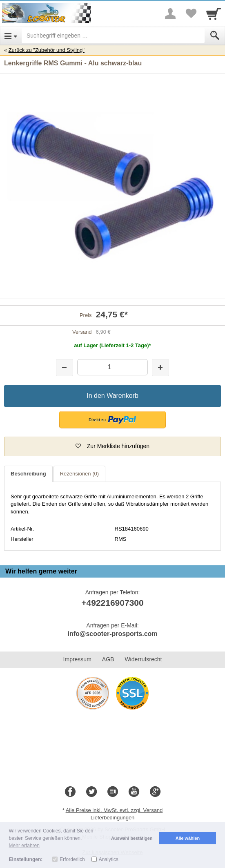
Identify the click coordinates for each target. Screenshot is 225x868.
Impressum (77, 659)
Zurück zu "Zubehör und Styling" (47, 50)
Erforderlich (72, 859)
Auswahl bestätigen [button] (132, 838)
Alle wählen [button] (188, 838)
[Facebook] (70, 792)
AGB (108, 659)
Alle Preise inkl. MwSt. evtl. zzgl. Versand (114, 810)
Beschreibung (28, 474)
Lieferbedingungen (113, 818)
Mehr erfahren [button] (24, 846)
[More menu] (170, 13)
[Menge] (113, 367)
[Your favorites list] (191, 13)
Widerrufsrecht (143, 659)
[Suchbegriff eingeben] (113, 36)
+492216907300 (112, 603)
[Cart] (214, 13)
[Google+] (155, 792)
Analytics (109, 859)
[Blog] (113, 792)
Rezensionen (79, 474)
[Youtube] (134, 792)
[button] (112, 420)
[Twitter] (91, 792)
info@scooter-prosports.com (112, 634)
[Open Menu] (11, 36)
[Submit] (215, 36)
